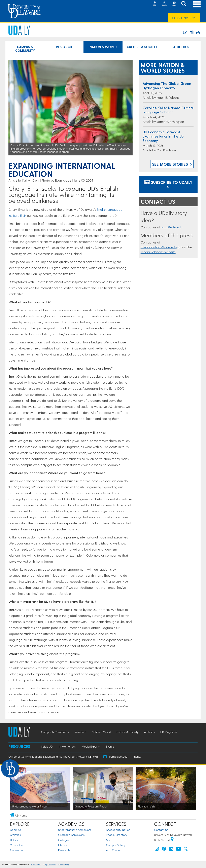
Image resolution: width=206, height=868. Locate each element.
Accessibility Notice (118, 830)
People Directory (117, 835)
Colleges (64, 840)
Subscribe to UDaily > (168, 184)
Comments (36, 865)
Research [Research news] (64, 47)
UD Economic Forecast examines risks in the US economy (163, 136)
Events (110, 746)
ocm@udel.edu (172, 227)
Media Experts (91, 746)
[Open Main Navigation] (197, 4)
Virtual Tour (17, 845)
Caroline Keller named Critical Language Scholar (168, 110)
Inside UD (47, 746)
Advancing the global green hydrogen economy (167, 86)
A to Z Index (113, 850)
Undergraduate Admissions (75, 830)
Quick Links (180, 18)
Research (64, 850)
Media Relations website (158, 252)
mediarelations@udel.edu (159, 247)
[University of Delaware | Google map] (172, 840)
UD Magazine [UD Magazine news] (169, 732)
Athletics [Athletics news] (181, 47)
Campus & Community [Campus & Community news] (25, 49)
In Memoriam (67, 746)
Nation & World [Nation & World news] (103, 47)
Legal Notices (50, 865)
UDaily (14, 840)
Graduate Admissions (71, 835)
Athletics (15, 835)
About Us (16, 830)
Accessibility (64, 865)
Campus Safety (116, 845)
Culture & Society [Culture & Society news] (142, 47)
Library (62, 845)
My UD (110, 840)
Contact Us (161, 830)
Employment (18, 850)
